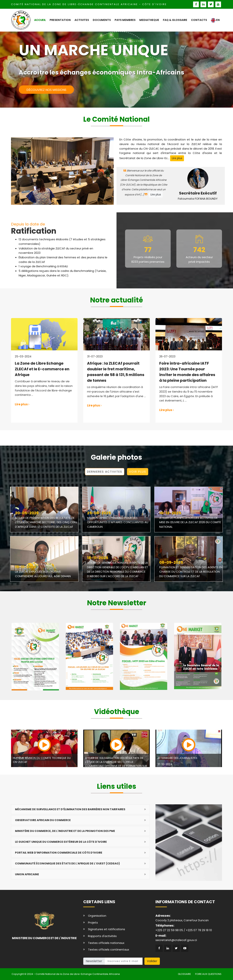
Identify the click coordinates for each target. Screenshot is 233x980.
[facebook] (196, 4)
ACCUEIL (40, 20)
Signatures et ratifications (107, 929)
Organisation (97, 916)
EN (215, 20)
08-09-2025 (171, 563)
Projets (93, 922)
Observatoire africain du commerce (43, 820)
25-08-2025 (99, 513)
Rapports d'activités (102, 936)
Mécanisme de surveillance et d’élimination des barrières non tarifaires (70, 809)
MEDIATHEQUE (149, 20)
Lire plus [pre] (177, 158)
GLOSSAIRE (184, 974)
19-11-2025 (25, 567)
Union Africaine (27, 874)
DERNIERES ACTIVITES (105, 472)
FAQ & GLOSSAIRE (175, 20)
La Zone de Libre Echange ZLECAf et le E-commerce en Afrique (42, 369)
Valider (152, 961)
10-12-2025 (170, 513)
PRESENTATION (60, 20)
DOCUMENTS (102, 20)
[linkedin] (204, 4)
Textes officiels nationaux (106, 943)
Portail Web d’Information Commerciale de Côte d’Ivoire (59, 853)
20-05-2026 (27, 513)
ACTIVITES (82, 20)
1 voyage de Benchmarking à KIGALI (43, 266)
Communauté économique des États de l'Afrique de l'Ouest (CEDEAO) (67, 863)
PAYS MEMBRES (125, 20)
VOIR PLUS (138, 472)
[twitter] (211, 4)
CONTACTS (199, 20)
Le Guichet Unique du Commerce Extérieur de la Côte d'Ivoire (61, 842)
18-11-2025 (98, 558)
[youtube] (218, 4)
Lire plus (156, 194)
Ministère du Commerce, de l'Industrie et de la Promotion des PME (65, 831)
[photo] (116, 504)
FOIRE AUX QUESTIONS (208, 974)
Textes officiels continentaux (109, 949)
